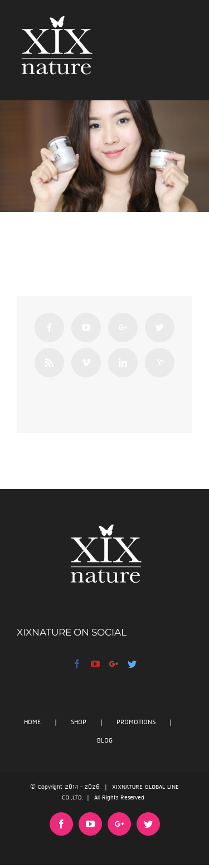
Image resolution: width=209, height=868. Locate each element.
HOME (32, 722)
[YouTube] (86, 328)
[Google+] (123, 328)
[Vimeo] (86, 363)
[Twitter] (160, 328)
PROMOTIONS (136, 722)
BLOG (105, 741)
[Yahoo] (160, 363)
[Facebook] (49, 328)
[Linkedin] (123, 363)
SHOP (79, 722)
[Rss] (49, 363)
